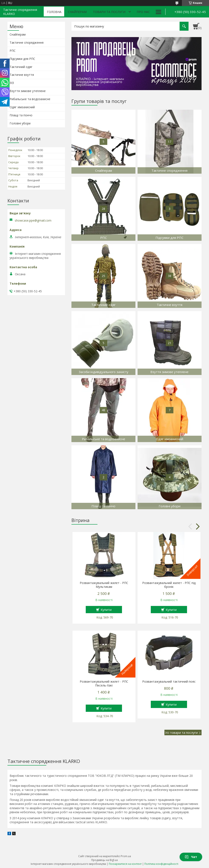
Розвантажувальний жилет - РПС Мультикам (104, 585)
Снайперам (77, 12)
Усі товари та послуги (181, 732)
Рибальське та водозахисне (30, 99)
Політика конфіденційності (161, 864)
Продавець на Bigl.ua (104, 860)
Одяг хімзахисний (22, 107)
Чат (191, 857)
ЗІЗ (12, 83)
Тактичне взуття (22, 75)
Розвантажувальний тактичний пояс (169, 682)
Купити (106, 610)
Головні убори (20, 123)
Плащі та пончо (21, 115)
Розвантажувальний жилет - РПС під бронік (169, 585)
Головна (54, 12)
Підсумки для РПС (22, 59)
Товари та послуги (109, 12)
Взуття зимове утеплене (28, 91)
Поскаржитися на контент (125, 864)
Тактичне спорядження (27, 43)
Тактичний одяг (21, 67)
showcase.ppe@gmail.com (33, 221)
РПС (13, 51)
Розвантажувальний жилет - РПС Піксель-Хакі (104, 683)
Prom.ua (126, 856)
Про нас (143, 12)
